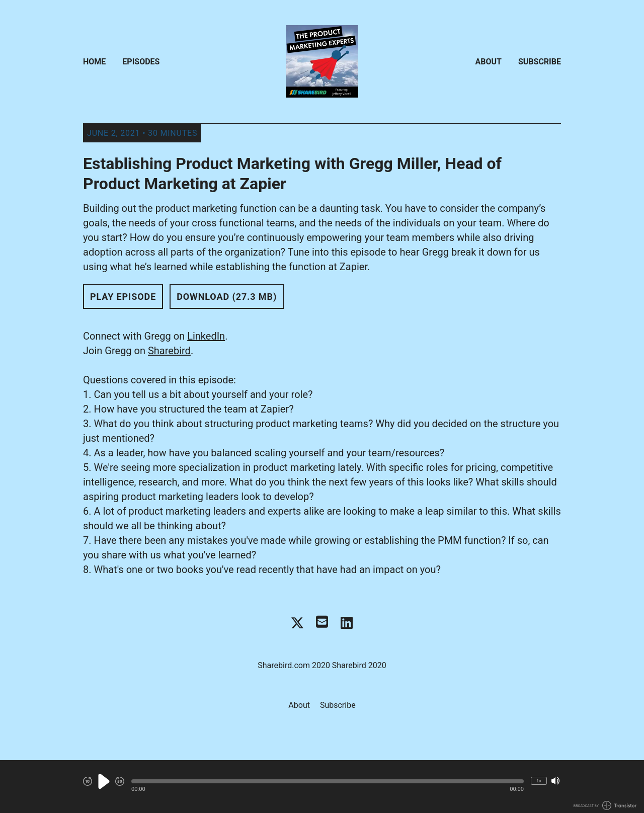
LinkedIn (206, 336)
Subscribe (540, 62)
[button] (328, 781)
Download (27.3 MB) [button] (227, 297)
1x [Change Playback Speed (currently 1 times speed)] (539, 781)
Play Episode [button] (123, 297)
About (489, 62)
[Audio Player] (322, 787)
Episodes (141, 62)
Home (94, 62)
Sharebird (169, 351)
